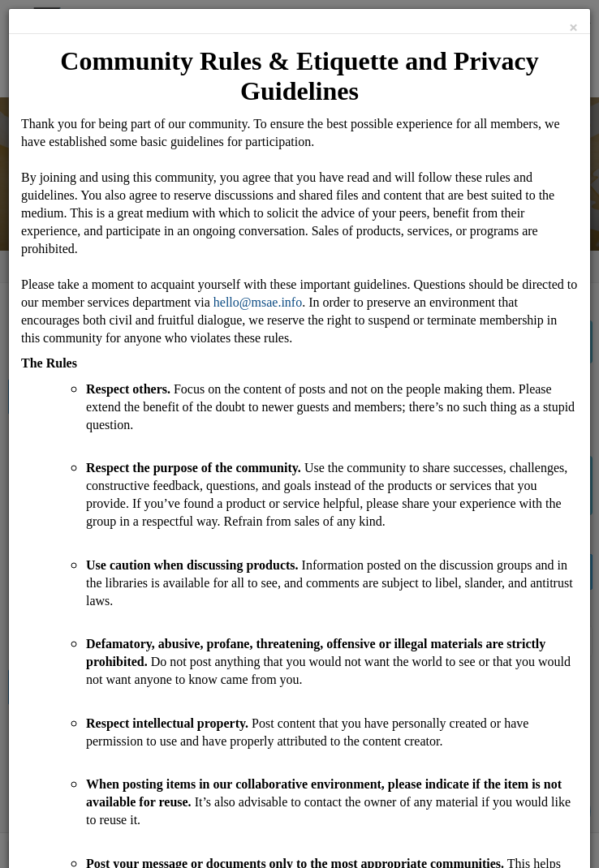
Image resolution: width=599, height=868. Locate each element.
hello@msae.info (258, 302)
